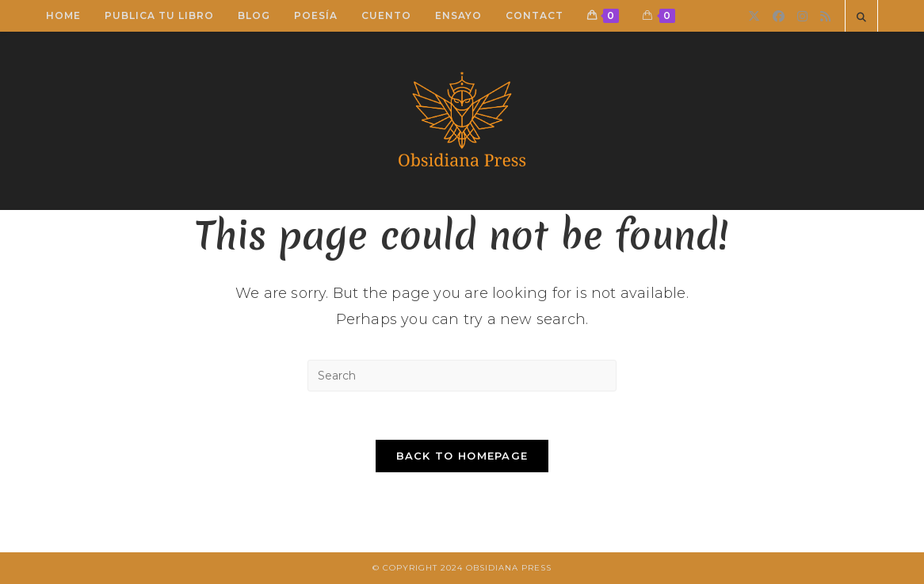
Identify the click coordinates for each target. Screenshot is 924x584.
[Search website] (861, 17)
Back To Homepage (462, 456)
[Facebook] (779, 16)
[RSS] (825, 16)
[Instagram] (802, 16)
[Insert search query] (462, 376)
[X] (754, 16)
